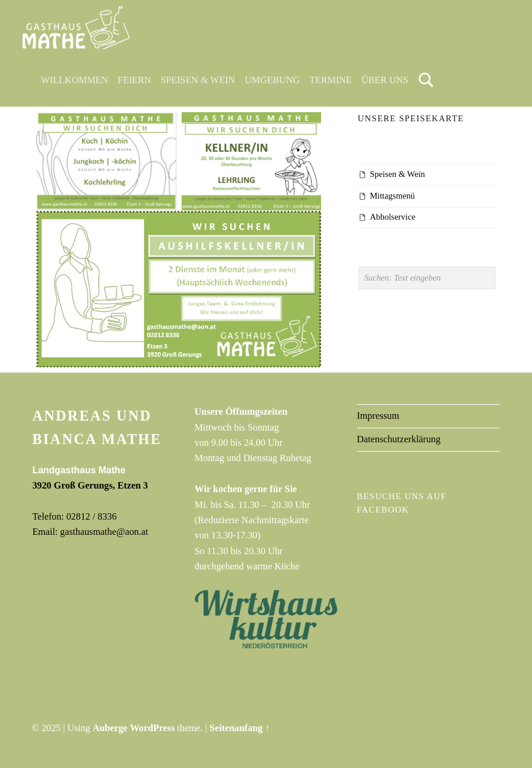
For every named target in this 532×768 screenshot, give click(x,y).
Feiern (134, 80)
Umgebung (272, 80)
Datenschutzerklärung (399, 439)
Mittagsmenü (392, 196)
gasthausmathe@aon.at (104, 532)
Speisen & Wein (198, 80)
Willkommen (75, 80)
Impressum (378, 416)
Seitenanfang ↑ (240, 728)
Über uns (385, 80)
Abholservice (393, 217)
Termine (330, 80)
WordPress (153, 728)
